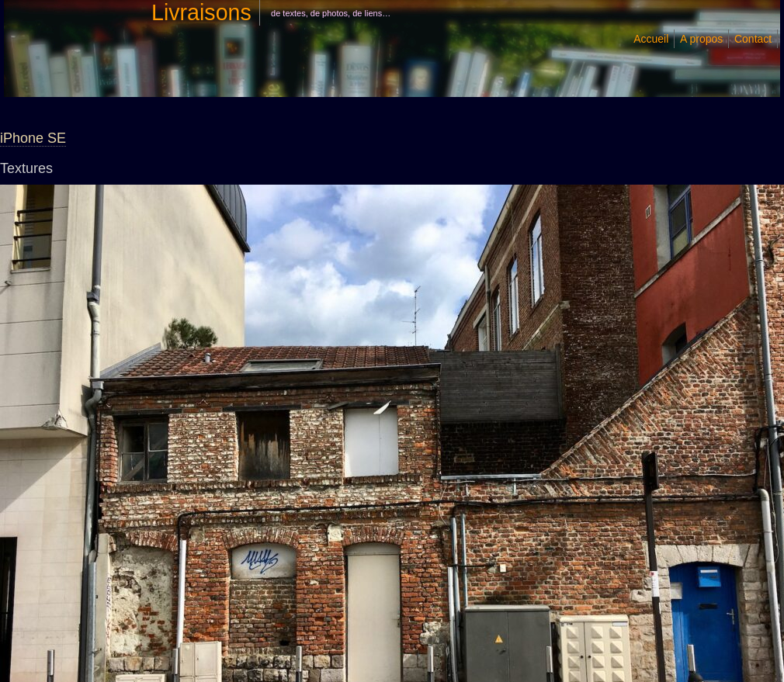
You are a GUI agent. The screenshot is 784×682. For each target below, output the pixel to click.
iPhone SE (33, 138)
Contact (753, 39)
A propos (701, 39)
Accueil (651, 39)
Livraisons (201, 12)
